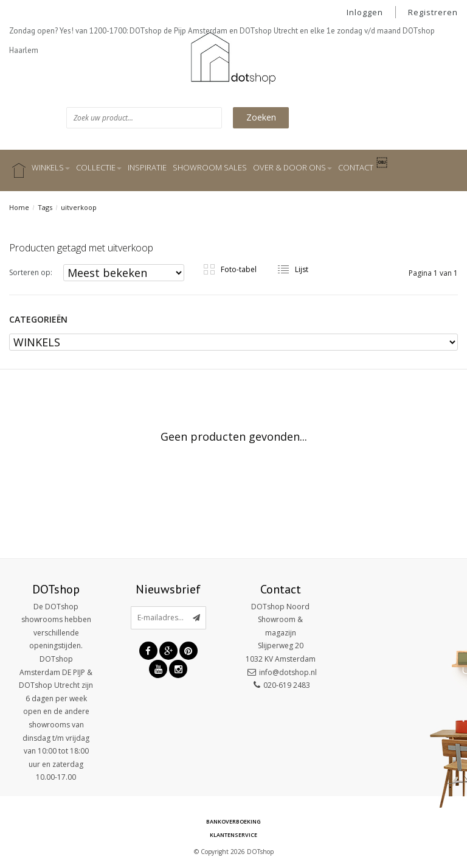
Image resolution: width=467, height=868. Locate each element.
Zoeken (261, 117)
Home (19, 207)
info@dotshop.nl (288, 672)
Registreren (433, 12)
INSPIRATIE (147, 167)
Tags (45, 207)
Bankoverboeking (233, 821)
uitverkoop (79, 207)
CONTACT (356, 167)
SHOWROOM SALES (210, 167)
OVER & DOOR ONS (292, 167)
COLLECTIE (99, 167)
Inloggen (365, 12)
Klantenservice (233, 835)
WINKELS (51, 167)
